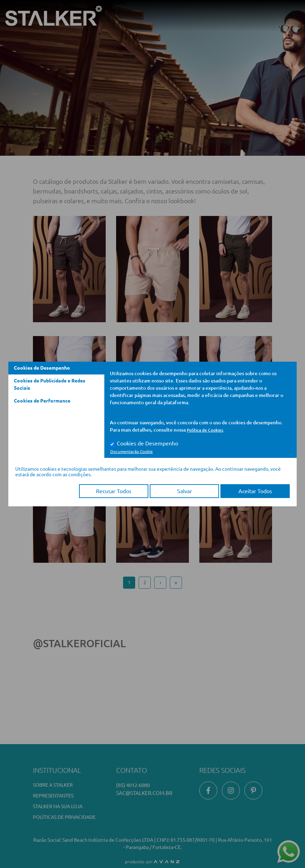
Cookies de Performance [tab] (42, 401)
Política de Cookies (205, 430)
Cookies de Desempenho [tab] (42, 368)
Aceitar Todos (255, 491)
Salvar (185, 491)
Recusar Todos (114, 491)
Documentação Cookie (132, 451)
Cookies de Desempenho (147, 443)
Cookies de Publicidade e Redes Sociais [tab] (50, 384)
